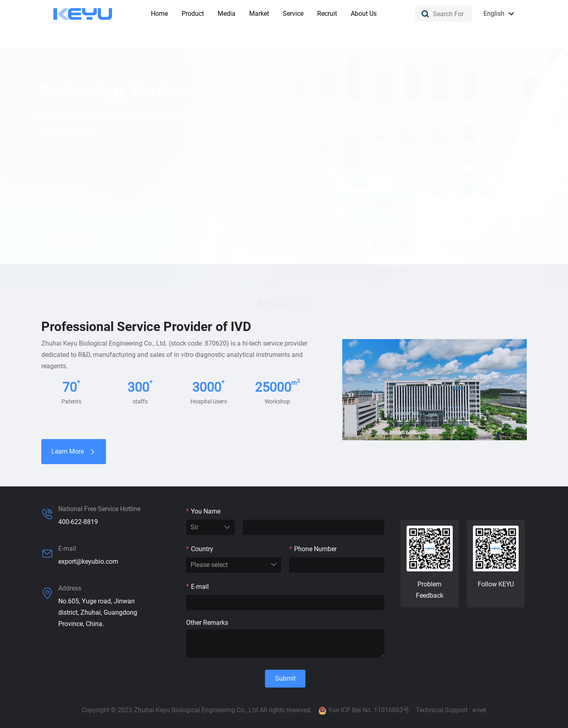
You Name (203, 511)
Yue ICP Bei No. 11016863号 (369, 710)
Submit (285, 678)
